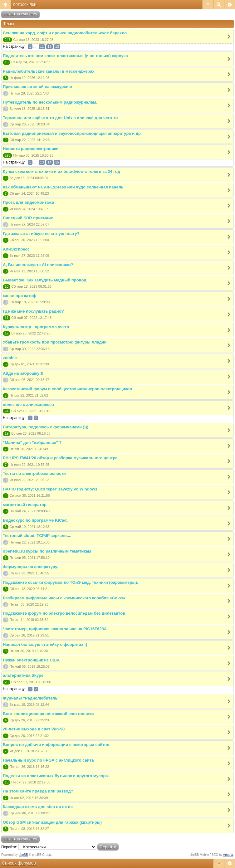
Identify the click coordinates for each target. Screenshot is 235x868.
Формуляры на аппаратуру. (30, 567)
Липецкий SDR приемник (28, 218)
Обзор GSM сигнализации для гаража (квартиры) (52, 822)
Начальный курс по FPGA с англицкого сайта (48, 760)
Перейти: (9, 847)
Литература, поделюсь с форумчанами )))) (46, 427)
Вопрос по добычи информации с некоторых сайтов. (57, 745)
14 (49, 162)
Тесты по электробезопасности (34, 473)
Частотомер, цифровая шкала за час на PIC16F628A (55, 629)
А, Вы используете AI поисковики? (38, 265)
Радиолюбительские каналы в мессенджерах (49, 71)
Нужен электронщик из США (31, 660)
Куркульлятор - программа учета (36, 327)
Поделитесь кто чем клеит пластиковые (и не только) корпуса (65, 56)
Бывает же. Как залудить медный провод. (45, 280)
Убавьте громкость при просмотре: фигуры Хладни (55, 342)
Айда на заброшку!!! (23, 373)
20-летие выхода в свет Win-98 (34, 729)
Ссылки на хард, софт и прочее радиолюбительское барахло (65, 33)
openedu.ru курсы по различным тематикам (47, 551)
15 (57, 162)
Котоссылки (25, 4)
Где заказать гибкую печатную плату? (41, 234)
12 (49, 46)
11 (42, 46)
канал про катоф (20, 296)
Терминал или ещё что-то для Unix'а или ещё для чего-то (60, 118)
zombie (10, 358)
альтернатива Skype (23, 675)
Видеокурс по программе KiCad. (35, 520)
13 (57, 46)
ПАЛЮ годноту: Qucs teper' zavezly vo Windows (50, 489)
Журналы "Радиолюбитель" (31, 698)
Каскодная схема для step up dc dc (38, 807)
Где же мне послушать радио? (33, 311)
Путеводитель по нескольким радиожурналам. (50, 102)
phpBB (23, 855)
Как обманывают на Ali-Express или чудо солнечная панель (63, 187)
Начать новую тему (20, 14)
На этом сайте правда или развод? (38, 791)
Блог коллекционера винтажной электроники (48, 714)
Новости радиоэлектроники (31, 149)
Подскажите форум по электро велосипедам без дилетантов (64, 613)
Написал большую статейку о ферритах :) (45, 644)
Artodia (228, 855)
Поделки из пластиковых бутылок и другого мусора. (56, 776)
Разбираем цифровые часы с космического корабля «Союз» (64, 598)
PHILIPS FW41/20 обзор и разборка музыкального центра (60, 458)
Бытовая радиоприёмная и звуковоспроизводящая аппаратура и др (72, 133)
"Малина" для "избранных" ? (32, 443)
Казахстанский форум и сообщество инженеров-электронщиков (67, 389)
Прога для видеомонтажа (28, 202)
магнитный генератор (25, 505)
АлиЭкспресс (16, 249)
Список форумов (19, 863)
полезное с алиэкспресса (28, 405)
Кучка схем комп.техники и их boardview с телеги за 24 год (61, 171)
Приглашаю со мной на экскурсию (37, 87)
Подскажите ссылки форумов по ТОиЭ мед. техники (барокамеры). (70, 582)
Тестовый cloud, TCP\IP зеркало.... (37, 536)
